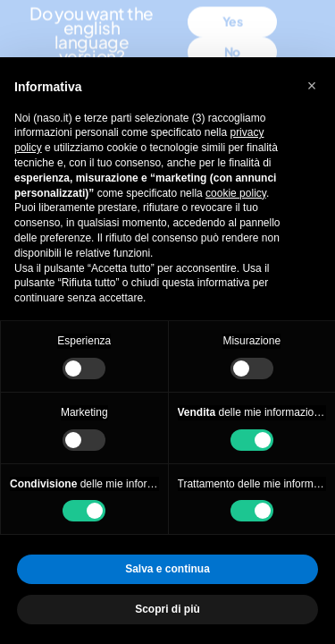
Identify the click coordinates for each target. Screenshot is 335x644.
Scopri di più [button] (167, 609)
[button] (312, 86)
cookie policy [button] (236, 193)
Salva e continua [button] (167, 569)
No (232, 35)
